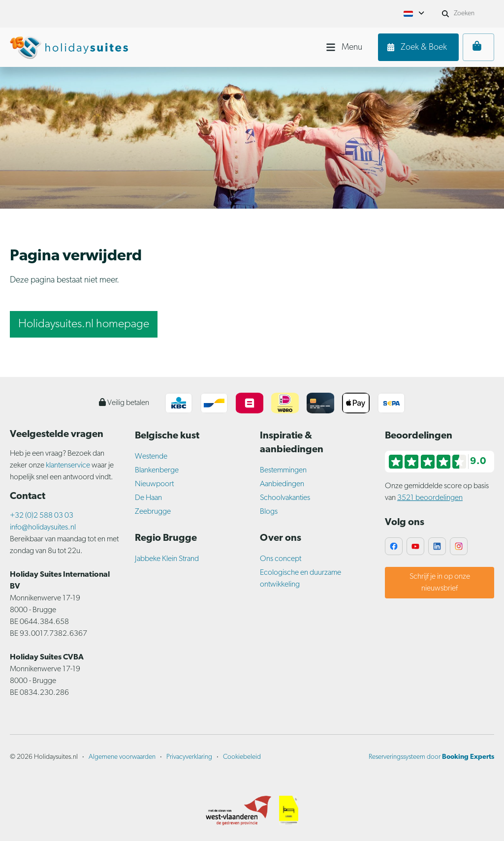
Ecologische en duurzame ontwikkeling (300, 579)
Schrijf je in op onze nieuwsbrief (440, 583)
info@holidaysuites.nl (43, 528)
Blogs (269, 512)
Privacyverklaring (189, 757)
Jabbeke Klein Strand (167, 559)
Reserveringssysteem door (431, 757)
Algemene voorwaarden (122, 757)
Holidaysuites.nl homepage (84, 324)
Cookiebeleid (242, 757)
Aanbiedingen (282, 484)
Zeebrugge (153, 512)
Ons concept (281, 559)
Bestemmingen (283, 470)
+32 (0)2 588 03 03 (42, 516)
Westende (151, 457)
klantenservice (69, 466)
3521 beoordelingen (430, 498)
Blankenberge (157, 470)
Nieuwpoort (154, 484)
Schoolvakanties (285, 498)
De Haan (148, 498)
